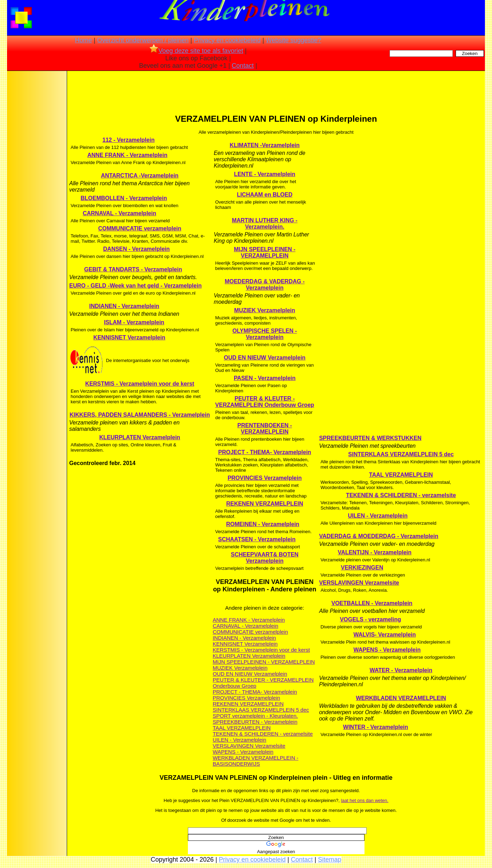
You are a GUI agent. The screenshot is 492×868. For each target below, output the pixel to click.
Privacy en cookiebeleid (227, 40)
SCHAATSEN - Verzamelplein (257, 539)
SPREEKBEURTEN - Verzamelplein (255, 722)
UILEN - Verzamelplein (239, 740)
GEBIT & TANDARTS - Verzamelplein (133, 269)
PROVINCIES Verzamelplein (265, 478)
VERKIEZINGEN (362, 568)
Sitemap (330, 860)
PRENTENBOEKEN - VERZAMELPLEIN (265, 429)
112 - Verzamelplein (129, 140)
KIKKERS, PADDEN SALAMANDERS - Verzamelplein (140, 415)
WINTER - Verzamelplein (375, 727)
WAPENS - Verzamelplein (243, 752)
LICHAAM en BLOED (265, 195)
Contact (243, 66)
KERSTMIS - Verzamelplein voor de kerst (140, 384)
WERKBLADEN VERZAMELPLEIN (401, 698)
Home (83, 40)
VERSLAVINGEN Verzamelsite (249, 746)
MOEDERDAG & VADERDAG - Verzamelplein (265, 285)
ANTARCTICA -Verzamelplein (140, 176)
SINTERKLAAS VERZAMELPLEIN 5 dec (261, 710)
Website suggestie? (294, 40)
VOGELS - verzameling (370, 619)
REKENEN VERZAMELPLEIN (265, 504)
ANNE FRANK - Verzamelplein (127, 155)
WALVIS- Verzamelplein (385, 635)
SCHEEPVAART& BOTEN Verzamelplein (265, 558)
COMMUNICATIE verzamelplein (140, 228)
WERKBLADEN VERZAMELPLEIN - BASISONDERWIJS (256, 761)
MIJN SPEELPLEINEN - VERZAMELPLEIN (265, 252)
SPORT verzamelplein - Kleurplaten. (255, 716)
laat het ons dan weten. (364, 800)
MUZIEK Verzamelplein (265, 310)
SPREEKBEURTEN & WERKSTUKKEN (370, 438)
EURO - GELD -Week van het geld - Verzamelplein (135, 286)
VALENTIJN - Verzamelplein (375, 552)
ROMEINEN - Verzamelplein (263, 524)
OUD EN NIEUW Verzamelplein (265, 358)
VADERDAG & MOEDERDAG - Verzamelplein (379, 536)
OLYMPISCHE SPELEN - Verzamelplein (265, 334)
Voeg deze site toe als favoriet (196, 51)
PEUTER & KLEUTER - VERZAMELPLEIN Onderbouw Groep (265, 402)
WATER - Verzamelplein (401, 670)
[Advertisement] (36, 183)
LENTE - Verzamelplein (265, 174)
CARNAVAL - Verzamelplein (119, 213)
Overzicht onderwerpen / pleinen (143, 40)
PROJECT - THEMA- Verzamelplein (265, 452)
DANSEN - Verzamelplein (137, 249)
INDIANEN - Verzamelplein (124, 306)
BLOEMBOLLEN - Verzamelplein (124, 198)
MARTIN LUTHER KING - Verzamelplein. (265, 224)
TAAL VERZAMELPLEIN (242, 728)
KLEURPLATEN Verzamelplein (140, 437)
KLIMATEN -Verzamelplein (265, 145)
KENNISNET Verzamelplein (129, 337)
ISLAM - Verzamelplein (134, 322)
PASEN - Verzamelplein (265, 378)
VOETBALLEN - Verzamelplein (372, 603)
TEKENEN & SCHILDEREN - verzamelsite (263, 734)
